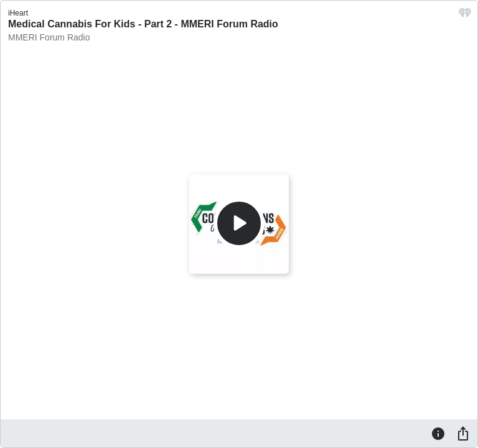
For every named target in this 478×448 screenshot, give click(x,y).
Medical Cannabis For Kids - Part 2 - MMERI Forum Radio (143, 24)
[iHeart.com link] (465, 16)
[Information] (438, 433)
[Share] (463, 433)
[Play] (239, 223)
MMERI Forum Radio (49, 37)
